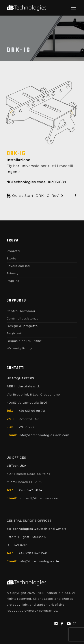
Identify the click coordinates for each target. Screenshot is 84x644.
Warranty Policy (19, 348)
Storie (11, 258)
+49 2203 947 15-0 (33, 553)
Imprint (13, 281)
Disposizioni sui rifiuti (25, 341)
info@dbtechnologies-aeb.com (44, 435)
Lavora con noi (19, 266)
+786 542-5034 (31, 490)
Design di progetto (22, 326)
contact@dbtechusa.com (39, 498)
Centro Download (21, 311)
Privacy (13, 273)
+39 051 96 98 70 (32, 411)
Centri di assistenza (23, 318)
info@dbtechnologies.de (39, 561)
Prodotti (13, 251)
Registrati (15, 333)
